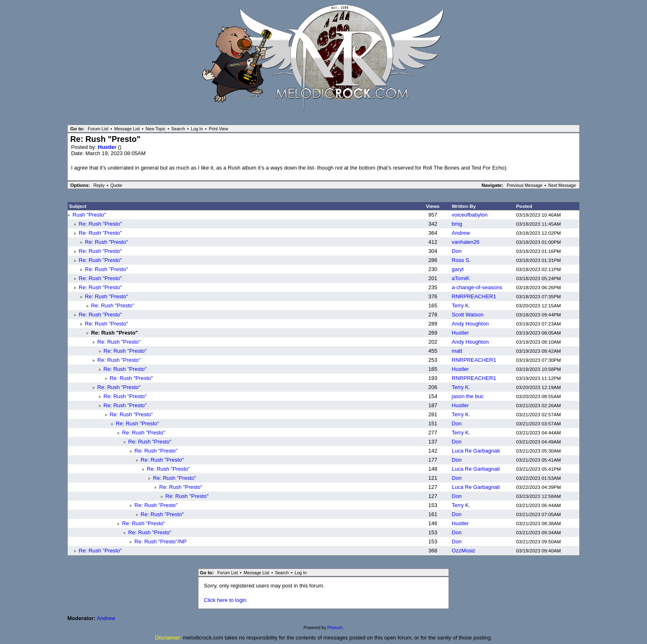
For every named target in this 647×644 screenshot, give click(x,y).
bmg (457, 224)
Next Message (562, 185)
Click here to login (225, 600)
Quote (116, 185)
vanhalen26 (466, 242)
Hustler (108, 147)
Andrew (461, 233)
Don (457, 251)
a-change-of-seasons (477, 287)
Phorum (335, 628)
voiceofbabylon (470, 215)
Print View (218, 129)
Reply (99, 185)
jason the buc (468, 396)
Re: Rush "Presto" (100, 224)
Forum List (98, 129)
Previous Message (525, 185)
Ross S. (461, 260)
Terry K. (461, 305)
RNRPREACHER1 (474, 296)
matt (457, 351)
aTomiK (461, 278)
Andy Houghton (470, 324)
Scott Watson (468, 315)
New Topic (156, 129)
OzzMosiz (464, 551)
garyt (458, 269)
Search (178, 129)
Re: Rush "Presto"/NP (161, 541)
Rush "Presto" (89, 215)
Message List (127, 129)
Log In (197, 129)
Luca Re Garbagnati (476, 451)
